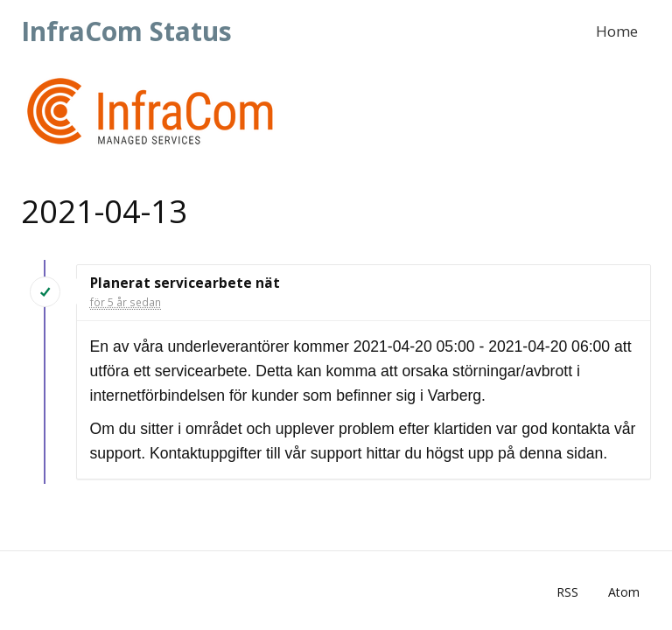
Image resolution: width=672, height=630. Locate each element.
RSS (567, 592)
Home (617, 31)
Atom (624, 592)
